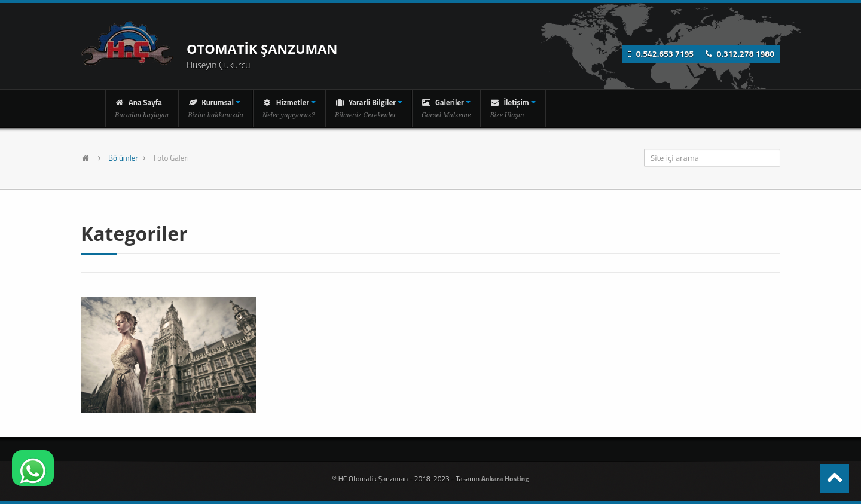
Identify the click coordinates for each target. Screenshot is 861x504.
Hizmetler (289, 108)
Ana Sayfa (142, 108)
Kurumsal (216, 108)
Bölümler (123, 158)
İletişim (512, 108)
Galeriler (446, 108)
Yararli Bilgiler (369, 108)
